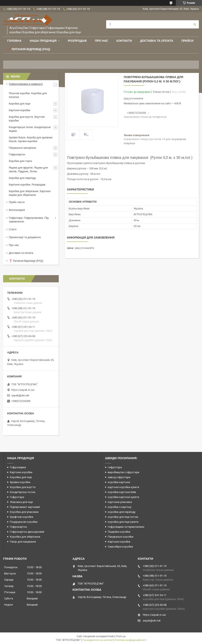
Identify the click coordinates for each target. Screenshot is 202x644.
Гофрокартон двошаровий (27, 532)
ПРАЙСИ (187, 41)
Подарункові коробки (24, 522)
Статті (13, 229)
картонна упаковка (120, 502)
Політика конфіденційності (130, 640)
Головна (14, 41)
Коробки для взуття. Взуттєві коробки (27, 119)
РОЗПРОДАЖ (77, 41)
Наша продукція (43, 41)
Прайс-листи (17, 202)
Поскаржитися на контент (98, 640)
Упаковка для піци (21, 502)
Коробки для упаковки (24, 512)
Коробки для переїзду (22, 178)
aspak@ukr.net (20, 395)
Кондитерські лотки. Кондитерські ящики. (30, 129)
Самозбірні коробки (120, 547)
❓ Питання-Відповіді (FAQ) (29, 49)
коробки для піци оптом (123, 517)
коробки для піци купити (123, 522)
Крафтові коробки (22, 517)
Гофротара (17, 497)
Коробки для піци (20, 104)
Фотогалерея (17, 210)
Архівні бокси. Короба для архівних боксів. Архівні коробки (31, 139)
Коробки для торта (20, 161)
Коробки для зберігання (25, 537)
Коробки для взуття (23, 487)
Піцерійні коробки (119, 532)
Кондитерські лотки (23, 492)
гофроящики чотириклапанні (126, 527)
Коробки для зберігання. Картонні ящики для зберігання (30, 193)
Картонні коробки (20, 110)
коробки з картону (120, 507)
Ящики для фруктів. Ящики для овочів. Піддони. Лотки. (28, 169)
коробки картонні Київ (122, 492)
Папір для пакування (23, 542)
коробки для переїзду (122, 512)
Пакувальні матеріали (22, 148)
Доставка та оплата (157, 41)
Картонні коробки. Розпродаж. (27, 185)
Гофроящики (18, 467)
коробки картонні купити (123, 497)
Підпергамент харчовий (25, 507)
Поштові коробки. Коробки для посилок (28, 95)
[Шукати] (195, 24)
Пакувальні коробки (121, 537)
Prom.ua (121, 636)
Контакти (124, 41)
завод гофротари (119, 477)
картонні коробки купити (123, 487)
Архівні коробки (20, 482)
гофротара (115, 467)
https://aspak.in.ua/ (23, 390)
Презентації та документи (25, 237)
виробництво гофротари (124, 472)
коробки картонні (119, 482)
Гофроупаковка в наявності (26, 84)
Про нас (102, 41)
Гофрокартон (17, 154)
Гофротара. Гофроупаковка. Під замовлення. (29, 220)
